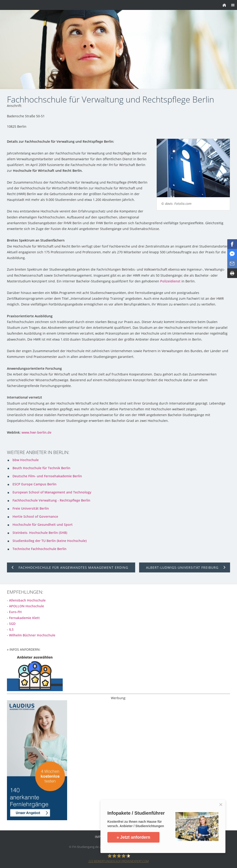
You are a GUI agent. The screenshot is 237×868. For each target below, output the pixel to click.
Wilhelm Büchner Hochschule (32, 635)
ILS (11, 629)
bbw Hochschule (26, 460)
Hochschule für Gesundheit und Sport (43, 525)
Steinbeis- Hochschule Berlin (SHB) (40, 533)
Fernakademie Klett (24, 618)
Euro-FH (15, 612)
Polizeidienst (170, 281)
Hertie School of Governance (35, 516)
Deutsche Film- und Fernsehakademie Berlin (47, 476)
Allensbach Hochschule (27, 600)
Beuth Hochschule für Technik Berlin (41, 468)
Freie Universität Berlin (31, 508)
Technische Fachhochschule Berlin (39, 549)
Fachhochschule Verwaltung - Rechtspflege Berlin (51, 500)
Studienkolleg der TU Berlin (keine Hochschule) (50, 541)
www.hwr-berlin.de (36, 432)
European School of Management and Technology (52, 492)
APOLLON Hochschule (27, 606)
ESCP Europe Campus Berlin (34, 484)
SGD (12, 624)
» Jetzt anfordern (133, 837)
